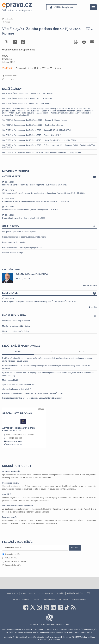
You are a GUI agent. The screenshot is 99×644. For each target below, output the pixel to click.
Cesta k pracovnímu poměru (14, 242)
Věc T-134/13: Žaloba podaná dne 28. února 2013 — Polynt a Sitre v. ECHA (32, 135)
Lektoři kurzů (11, 270)
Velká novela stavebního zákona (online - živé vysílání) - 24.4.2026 (49, 208)
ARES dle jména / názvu (14, 561)
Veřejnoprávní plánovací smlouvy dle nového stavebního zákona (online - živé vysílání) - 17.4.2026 (49, 192)
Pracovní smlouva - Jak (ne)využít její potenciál (22, 247)
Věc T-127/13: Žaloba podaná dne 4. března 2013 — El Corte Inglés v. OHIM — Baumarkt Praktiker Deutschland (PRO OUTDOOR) (48, 146)
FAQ (89, 593)
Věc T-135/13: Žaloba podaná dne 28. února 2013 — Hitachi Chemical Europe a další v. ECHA (39, 140)
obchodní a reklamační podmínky (26, 600)
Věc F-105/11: (9, 68)
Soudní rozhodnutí (17, 466)
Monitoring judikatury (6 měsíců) (16, 331)
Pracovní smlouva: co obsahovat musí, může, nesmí (24, 237)
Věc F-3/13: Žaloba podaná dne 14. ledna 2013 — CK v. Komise (27, 99)
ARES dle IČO (10, 558)
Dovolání (6, 494)
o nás (23, 593)
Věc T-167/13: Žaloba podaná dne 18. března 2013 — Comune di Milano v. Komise (35, 120)
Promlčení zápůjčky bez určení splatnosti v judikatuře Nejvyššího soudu (32, 398)
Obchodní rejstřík (11, 554)
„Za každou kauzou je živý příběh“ (16, 389)
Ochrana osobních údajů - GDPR (55, 600)
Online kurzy (49, 226)
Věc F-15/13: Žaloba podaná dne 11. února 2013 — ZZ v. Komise (28, 94)
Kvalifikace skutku (11, 483)
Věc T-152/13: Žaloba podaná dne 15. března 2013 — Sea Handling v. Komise (33, 125)
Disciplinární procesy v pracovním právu (19, 231)
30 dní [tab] (81, 351)
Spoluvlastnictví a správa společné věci (19, 384)
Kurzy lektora (23, 278)
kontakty (60, 593)
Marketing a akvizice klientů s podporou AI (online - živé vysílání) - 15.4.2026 (49, 183)
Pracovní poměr (10, 517)
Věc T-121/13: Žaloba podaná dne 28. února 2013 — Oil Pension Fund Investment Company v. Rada (41, 152)
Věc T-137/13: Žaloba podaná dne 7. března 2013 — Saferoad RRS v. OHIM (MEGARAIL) (37, 130)
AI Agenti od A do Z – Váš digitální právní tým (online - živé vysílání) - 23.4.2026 (49, 200)
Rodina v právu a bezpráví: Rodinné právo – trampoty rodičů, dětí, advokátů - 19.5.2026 (49, 300)
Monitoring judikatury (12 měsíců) (16, 326)
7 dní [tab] (49, 351)
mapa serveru (12, 593)
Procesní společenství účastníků (17, 506)
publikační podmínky (75, 593)
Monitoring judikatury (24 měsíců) (16, 321)
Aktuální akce (49, 177)
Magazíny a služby (49, 316)
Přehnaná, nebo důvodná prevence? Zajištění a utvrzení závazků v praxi (33, 393)
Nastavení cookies (79, 600)
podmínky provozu (46, 593)
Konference (49, 293)
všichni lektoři (90, 285)
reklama (32, 593)
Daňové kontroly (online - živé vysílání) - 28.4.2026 (49, 216)
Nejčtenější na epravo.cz (21, 346)
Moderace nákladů (10, 380)
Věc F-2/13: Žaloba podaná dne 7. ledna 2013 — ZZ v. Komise (27, 104)
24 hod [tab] (18, 351)
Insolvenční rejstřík (12, 565)
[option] (49, 278)
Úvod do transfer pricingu (13, 253)
